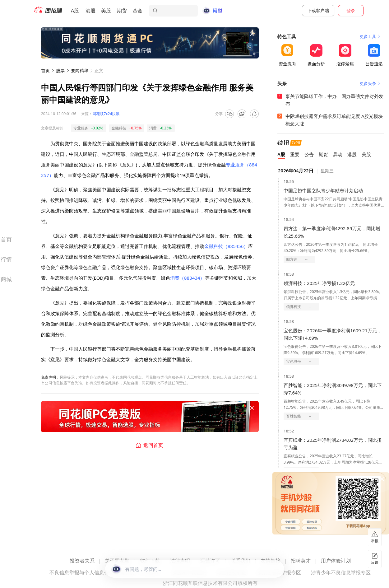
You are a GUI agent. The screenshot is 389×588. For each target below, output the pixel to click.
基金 (137, 11)
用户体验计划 (336, 561)
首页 (45, 70)
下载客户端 (318, 10)
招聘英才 (301, 561)
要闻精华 (80, 70)
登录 (351, 10)
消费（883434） (187, 278)
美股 (106, 11)
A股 (75, 11)
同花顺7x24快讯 (106, 114)
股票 (60, 70)
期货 (122, 11)
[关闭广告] (252, 34)
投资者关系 (82, 561)
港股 (90, 11)
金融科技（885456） (226, 246)
